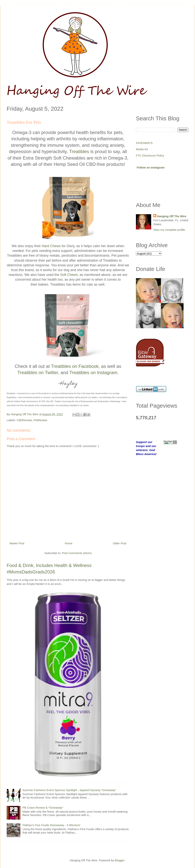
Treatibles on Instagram (93, 373)
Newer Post (17, 543)
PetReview (40, 420)
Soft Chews (69, 275)
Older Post (120, 543)
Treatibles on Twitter (38, 373)
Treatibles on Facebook (75, 366)
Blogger (120, 860)
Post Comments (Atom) (77, 553)
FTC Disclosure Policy (150, 155)
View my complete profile (169, 230)
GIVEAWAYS (144, 143)
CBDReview (24, 420)
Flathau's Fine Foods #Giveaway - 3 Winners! (51, 825)
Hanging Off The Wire (172, 216)
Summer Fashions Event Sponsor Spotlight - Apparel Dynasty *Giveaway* (69, 790)
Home (69, 543)
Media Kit (142, 149)
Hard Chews (51, 246)
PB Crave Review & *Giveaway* (43, 808)
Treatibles (79, 151)
